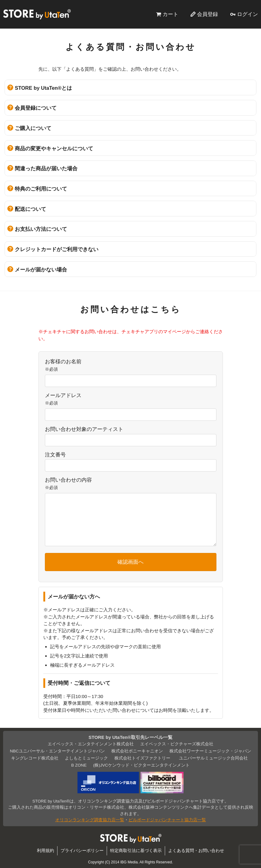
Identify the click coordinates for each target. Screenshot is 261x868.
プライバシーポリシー (82, 851)
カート (170, 14)
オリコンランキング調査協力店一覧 (90, 820)
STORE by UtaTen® (37, 14)
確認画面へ (130, 562)
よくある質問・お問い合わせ (196, 851)
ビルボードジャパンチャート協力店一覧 (167, 820)
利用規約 (45, 851)
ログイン (247, 14)
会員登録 (208, 14)
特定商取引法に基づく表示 (136, 851)
